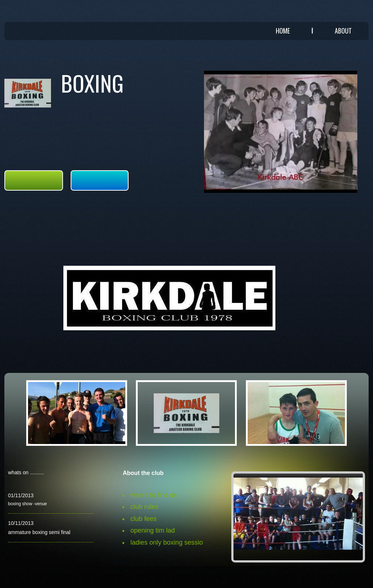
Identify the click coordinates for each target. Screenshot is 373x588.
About (343, 31)
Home (283, 31)
